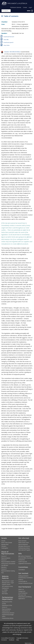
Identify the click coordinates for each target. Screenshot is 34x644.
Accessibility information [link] (8, 638)
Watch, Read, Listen (24, 543)
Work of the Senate (7, 543)
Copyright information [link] (22, 638)
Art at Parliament (23, 593)
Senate (3, 541)
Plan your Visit (22, 595)
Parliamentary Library (24, 548)
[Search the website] (6, 11)
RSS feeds (5, 594)
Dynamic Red (5, 544)
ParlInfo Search (6, 584)
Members (4, 567)
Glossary (4, 592)
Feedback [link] (12, 640)
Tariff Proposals (23, 562)
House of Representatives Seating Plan (8, 571)
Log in (30, 7)
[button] (30, 11)
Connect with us (23, 581)
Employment (5, 588)
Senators (4, 546)
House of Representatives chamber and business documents (8, 562)
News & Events (22, 541)
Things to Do (22, 591)
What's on (21, 589)
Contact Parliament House (25, 583)
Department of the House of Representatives (7, 607)
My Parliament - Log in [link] (8, 581)
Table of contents (10, 16)
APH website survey (7, 586)
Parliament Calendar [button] (16, 7)
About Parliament (23, 544)
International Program (24, 550)
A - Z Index (5, 590)
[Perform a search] (3, 11)
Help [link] (17, 640)
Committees (22, 570)
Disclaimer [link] (4, 640)
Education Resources (24, 546)
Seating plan (5, 548)
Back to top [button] (29, 643)
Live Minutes (5, 565)
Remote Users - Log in (8, 583)
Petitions (21, 580)
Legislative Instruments (25, 563)
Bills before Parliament (25, 556)
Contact (25, 7)
